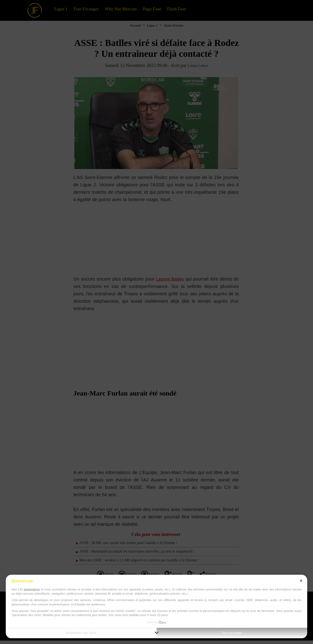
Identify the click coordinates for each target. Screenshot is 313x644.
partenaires (32, 589)
